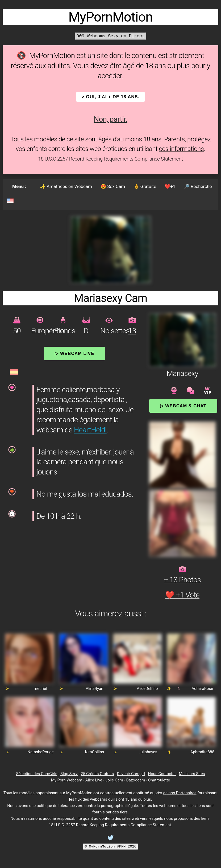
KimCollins (95, 752)
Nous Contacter (162, 774)
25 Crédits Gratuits (97, 774)
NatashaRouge (41, 752)
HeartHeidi (90, 430)
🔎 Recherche (198, 186)
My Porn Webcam (67, 780)
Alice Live (94, 780)
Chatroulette (159, 780)
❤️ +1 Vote (182, 595)
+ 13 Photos (182, 580)
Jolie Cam (114, 780)
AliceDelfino (147, 689)
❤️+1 (170, 186)
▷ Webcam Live (74, 353)
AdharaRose (202, 689)
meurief (41, 689)
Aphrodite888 (202, 752)
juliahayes (148, 752)
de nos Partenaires (180, 793)
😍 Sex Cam (113, 186)
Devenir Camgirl (131, 774)
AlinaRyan (94, 689)
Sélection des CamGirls (37, 774)
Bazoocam (135, 780)
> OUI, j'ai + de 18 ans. (111, 97)
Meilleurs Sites (192, 774)
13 (132, 331)
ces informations (182, 149)
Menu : (19, 186)
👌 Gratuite (145, 186)
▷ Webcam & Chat (183, 406)
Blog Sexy (69, 774)
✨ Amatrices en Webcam (66, 186)
